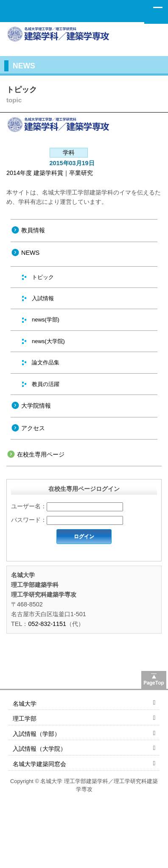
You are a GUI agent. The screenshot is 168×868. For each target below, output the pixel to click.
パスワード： (29, 520)
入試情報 (43, 298)
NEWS (30, 253)
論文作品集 (46, 362)
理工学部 (25, 719)
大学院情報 (36, 406)
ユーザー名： (29, 506)
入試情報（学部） (36, 734)
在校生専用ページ (41, 454)
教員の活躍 (46, 384)
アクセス (33, 428)
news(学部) (46, 320)
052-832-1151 (47, 624)
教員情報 (33, 230)
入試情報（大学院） (39, 749)
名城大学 (25, 704)
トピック (43, 277)
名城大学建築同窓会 (39, 764)
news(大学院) (48, 341)
